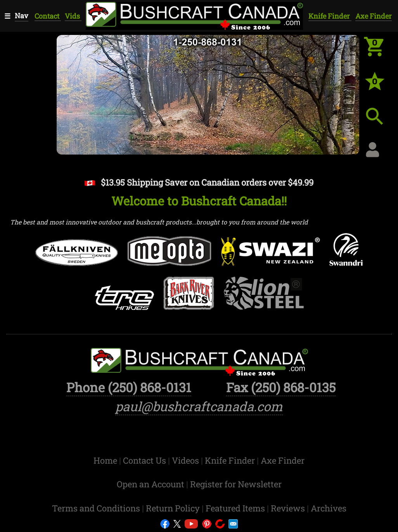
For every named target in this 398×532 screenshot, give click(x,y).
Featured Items (236, 508)
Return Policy (174, 508)
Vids (73, 16)
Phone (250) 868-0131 (129, 387)
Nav (22, 16)
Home (106, 460)
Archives (329, 508)
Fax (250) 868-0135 (281, 387)
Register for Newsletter (236, 484)
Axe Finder (374, 16)
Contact (48, 16)
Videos (186, 460)
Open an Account (151, 484)
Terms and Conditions (97, 508)
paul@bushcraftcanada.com (199, 406)
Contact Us (145, 460)
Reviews (289, 508)
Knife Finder (330, 16)
